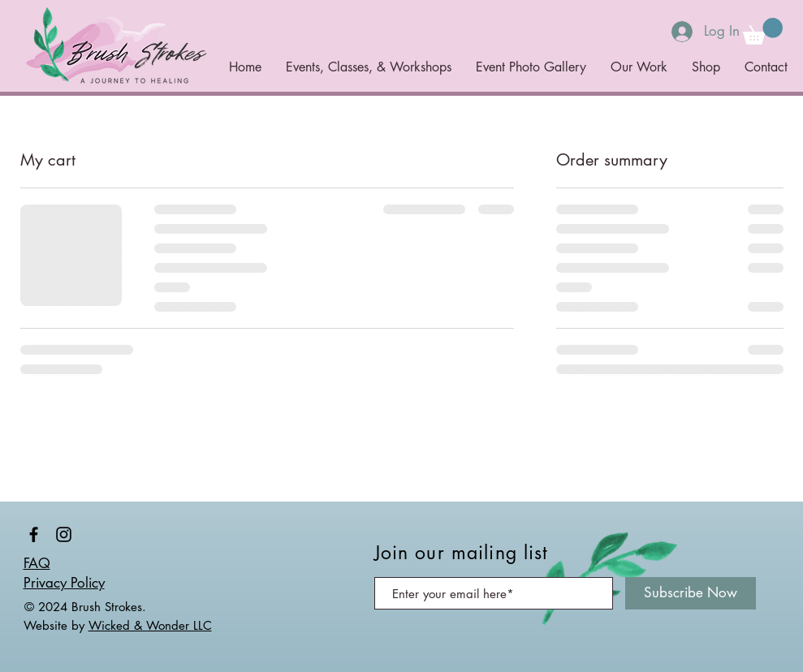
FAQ (37, 563)
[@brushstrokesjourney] (34, 534)
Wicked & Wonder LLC (150, 625)
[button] (763, 31)
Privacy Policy (64, 583)
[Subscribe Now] (691, 593)
